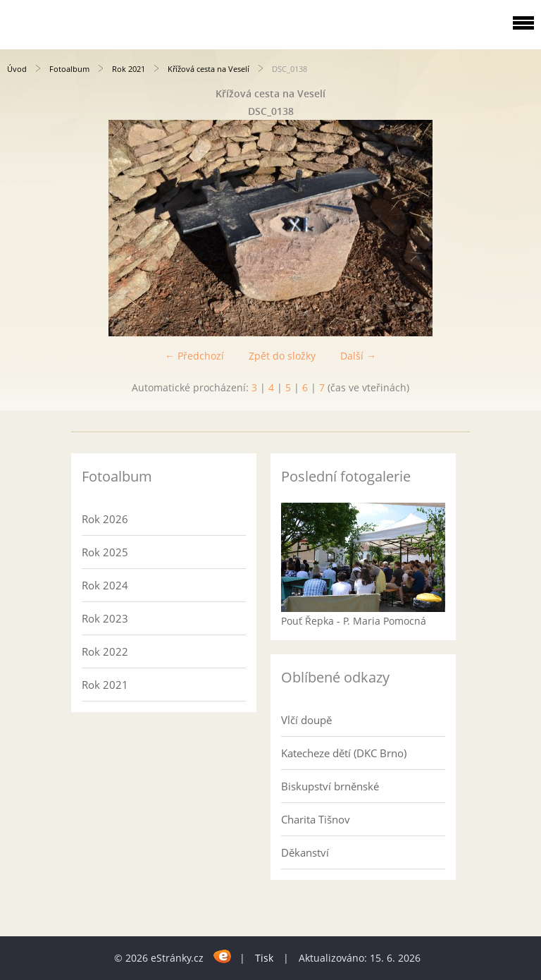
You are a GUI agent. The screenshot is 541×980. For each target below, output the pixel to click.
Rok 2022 (105, 651)
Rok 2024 (105, 585)
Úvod (17, 69)
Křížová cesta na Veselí (209, 69)
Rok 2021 (129, 69)
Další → (358, 356)
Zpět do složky (282, 356)
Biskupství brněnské (330, 786)
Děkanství (305, 852)
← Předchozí (194, 356)
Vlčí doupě (306, 720)
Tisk (264, 958)
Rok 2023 (105, 618)
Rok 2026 (105, 519)
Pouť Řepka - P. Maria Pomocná (354, 621)
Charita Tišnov (316, 819)
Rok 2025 (105, 552)
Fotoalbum (69, 69)
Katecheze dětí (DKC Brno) (344, 753)
